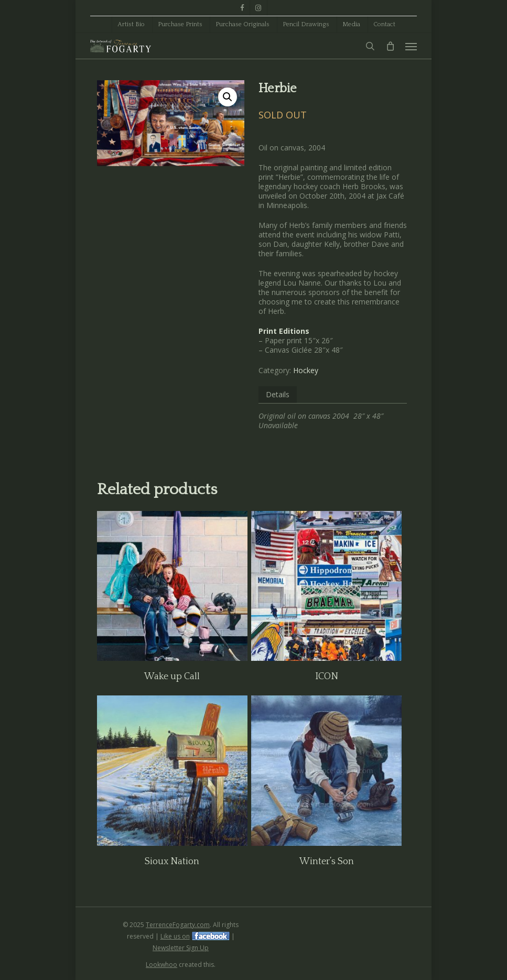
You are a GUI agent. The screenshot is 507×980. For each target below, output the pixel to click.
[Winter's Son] (326, 771)
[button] (411, 46)
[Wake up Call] (172, 586)
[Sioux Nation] (172, 771)
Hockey (306, 370)
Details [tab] (278, 394)
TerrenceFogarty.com (178, 925)
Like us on (175, 936)
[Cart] (390, 46)
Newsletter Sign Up (181, 948)
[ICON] (326, 586)
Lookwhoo (161, 965)
